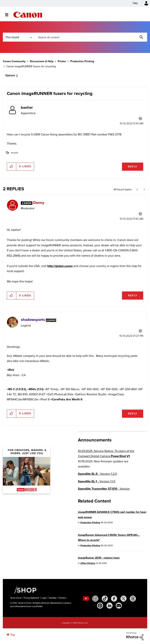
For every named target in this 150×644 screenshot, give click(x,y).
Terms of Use (16, 598)
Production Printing (82, 61)
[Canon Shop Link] (23, 590)
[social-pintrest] (100, 606)
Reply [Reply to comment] (133, 296)
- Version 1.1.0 (97, 481)
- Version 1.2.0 (97, 474)
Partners (63, 598)
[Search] (91, 37)
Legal (44, 598)
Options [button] (10, 75)
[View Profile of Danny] (39, 203)
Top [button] (13, 635)
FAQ (135, 3)
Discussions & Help (42, 61)
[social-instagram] (95, 599)
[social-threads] (133, 599)
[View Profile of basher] (27, 107)
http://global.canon (60, 266)
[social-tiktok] (105, 599)
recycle (14, 153)
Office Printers (88, 563)
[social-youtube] (86, 599)
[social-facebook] (114, 599)
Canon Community (28, 15)
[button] (12, 167)
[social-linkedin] (110, 606)
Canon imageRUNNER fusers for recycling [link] (31, 66)
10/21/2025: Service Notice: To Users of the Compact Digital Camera (106, 454)
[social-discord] (119, 606)
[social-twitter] (124, 599)
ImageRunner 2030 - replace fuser (99, 558)
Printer (62, 61)
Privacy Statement (31, 598)
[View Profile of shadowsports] (33, 320)
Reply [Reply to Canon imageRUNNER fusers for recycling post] (133, 167)
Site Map (53, 598)
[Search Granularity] (19, 37)
